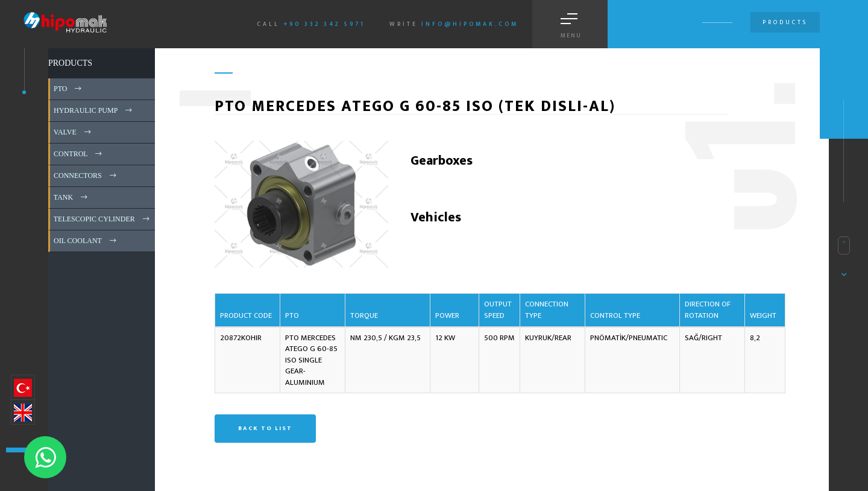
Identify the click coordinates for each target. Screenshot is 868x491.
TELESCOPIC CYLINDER (102, 219)
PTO (68, 89)
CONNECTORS (86, 176)
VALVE (73, 132)
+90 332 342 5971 (324, 24)
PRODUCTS (70, 63)
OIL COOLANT (86, 241)
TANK (71, 197)
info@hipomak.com (470, 24)
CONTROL (79, 154)
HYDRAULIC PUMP (94, 110)
